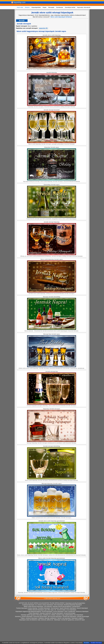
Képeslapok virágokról (77, 640)
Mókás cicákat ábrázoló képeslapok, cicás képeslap (38, 629)
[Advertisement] (45, 41)
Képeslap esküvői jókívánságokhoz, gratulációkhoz (66, 629)
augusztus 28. (43, 28)
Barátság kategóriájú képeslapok (73, 627)
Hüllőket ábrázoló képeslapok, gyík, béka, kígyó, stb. (42, 632)
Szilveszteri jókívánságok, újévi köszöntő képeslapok (48, 639)
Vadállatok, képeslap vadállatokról (47, 640)
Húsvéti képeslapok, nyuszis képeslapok (53, 634)
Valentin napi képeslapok (64, 640)
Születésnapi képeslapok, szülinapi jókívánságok (76, 639)
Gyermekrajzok (55, 630)
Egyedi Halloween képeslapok (68, 630)
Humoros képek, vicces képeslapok (67, 632)
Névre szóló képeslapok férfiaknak (61, 17)
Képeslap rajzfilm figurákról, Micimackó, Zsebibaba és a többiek (38, 637)
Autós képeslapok (58, 627)
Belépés (27, 7)
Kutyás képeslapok (34, 635)
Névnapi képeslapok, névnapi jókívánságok (64, 635)
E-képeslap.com (56, 621)
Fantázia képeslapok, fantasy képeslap (27, 630)
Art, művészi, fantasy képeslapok (44, 627)
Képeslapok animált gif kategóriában (75, 625)
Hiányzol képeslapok (82, 630)
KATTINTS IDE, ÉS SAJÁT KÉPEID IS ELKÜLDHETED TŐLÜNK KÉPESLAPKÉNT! (42, 625)
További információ (96, 643)
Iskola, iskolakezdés (70, 634)
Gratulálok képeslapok (44, 630)
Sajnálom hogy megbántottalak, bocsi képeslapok (70, 637)
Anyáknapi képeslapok (28, 627)
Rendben (87, 643)
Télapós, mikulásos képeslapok (29, 640)
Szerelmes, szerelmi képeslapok (24, 639)
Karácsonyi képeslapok (82, 634)
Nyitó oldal (20, 7)
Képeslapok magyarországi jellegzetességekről (28, 634)
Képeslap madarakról (45, 635)
